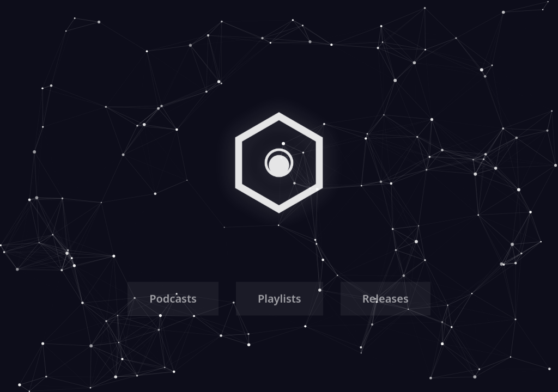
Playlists (280, 300)
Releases (386, 300)
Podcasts (173, 300)
